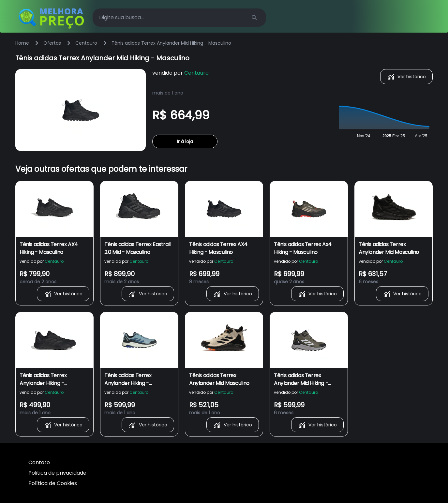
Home (22, 43)
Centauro (86, 43)
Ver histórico (406, 77)
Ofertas (52, 43)
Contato (39, 462)
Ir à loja (185, 141)
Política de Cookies (53, 483)
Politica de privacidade (57, 473)
